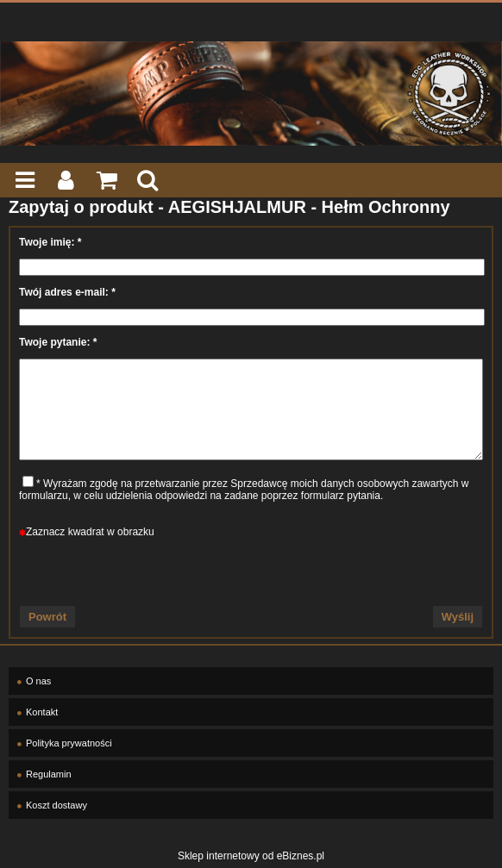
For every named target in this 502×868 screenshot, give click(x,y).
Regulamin (49, 774)
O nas (38, 681)
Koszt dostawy (56, 805)
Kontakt (42, 712)
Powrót (47, 617)
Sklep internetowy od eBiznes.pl (251, 856)
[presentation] (251, 571)
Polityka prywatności (69, 743)
